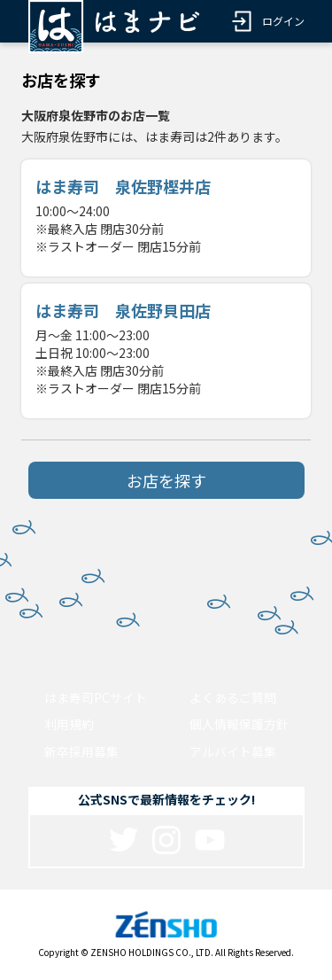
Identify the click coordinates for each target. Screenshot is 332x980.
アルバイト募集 (233, 751)
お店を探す (166, 480)
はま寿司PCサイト (96, 697)
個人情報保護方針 (239, 724)
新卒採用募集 (81, 751)
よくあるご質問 (233, 697)
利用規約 (69, 724)
